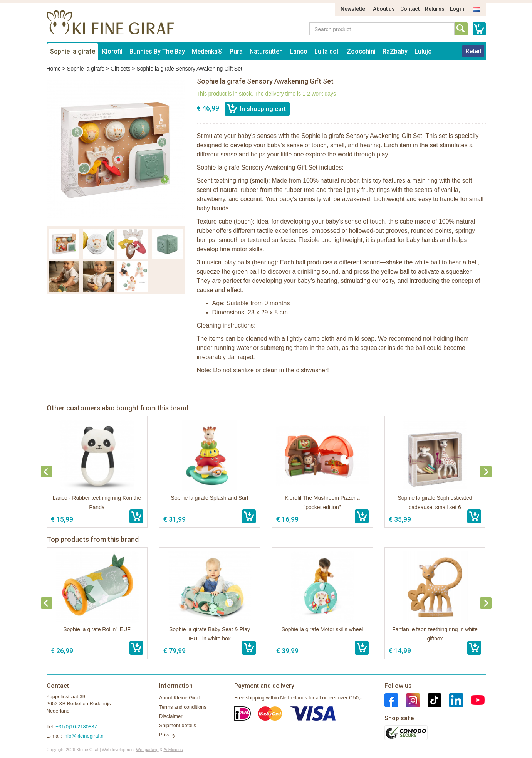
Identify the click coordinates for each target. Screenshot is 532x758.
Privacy (167, 735)
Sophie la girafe (73, 51)
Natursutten (266, 51)
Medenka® (207, 51)
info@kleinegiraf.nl (84, 736)
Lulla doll (327, 51)
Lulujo (423, 51)
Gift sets (120, 69)
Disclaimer (171, 716)
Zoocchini (361, 51)
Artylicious (173, 750)
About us (384, 9)
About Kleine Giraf (180, 698)
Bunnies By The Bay (157, 51)
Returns (435, 9)
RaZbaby (395, 51)
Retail (473, 51)
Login (457, 9)
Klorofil (112, 51)
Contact (410, 9)
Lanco (299, 51)
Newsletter (354, 9)
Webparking (147, 750)
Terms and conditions (183, 707)
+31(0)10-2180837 (76, 727)
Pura (236, 51)
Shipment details (178, 725)
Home (54, 69)
